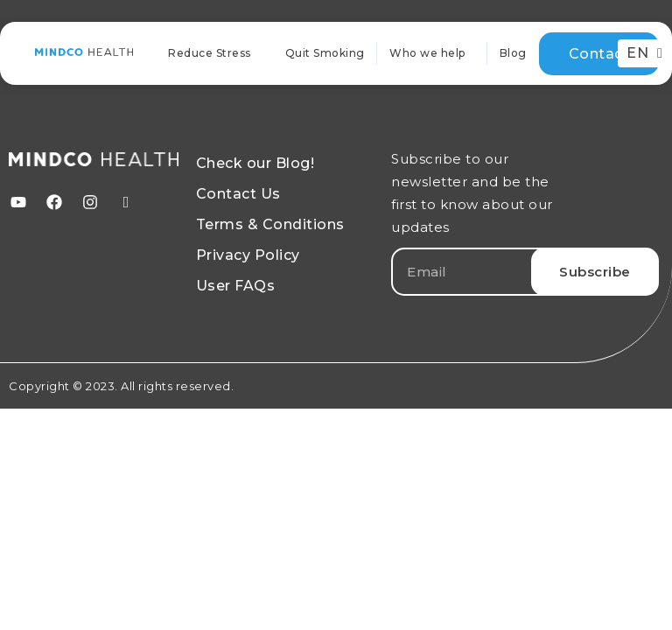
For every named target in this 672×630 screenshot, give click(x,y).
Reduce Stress (210, 53)
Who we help (432, 53)
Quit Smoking (325, 53)
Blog (513, 53)
